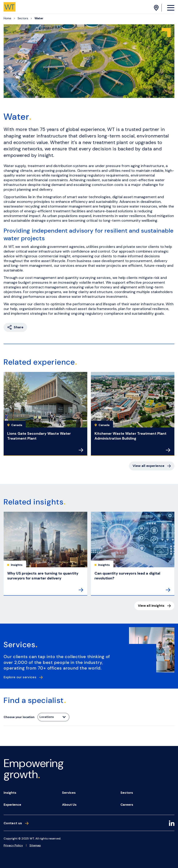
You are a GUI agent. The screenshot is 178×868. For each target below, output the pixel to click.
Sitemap (35, 845)
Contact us (16, 823)
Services (69, 793)
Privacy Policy (13, 845)
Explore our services (23, 677)
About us (69, 805)
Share (15, 327)
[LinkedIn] (172, 824)
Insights (10, 793)
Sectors (23, 18)
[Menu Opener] (171, 8)
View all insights (154, 606)
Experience (12, 805)
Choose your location (19, 717)
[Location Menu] (157, 8)
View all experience (152, 466)
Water (39, 18)
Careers (127, 805)
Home (7, 18)
